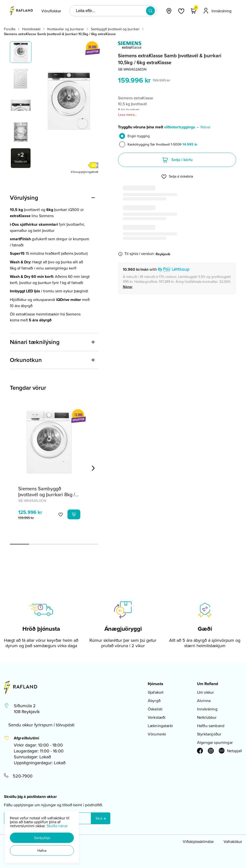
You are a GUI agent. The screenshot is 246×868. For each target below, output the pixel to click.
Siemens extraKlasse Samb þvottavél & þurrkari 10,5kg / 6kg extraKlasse (60, 34)
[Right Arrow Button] (93, 468)
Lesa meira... (127, 115)
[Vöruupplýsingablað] (84, 172)
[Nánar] (128, 287)
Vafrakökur (233, 841)
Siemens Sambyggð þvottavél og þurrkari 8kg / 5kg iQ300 (47, 494)
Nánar (205, 127)
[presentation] (51, 11)
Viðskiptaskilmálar (198, 841)
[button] (42, 838)
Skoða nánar (57, 826)
